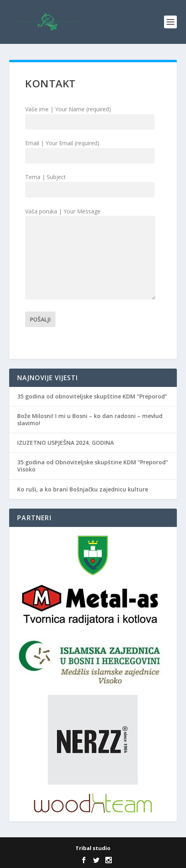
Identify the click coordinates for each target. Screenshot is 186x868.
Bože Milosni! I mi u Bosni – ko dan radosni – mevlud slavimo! (90, 419)
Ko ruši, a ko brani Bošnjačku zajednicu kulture (83, 489)
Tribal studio (93, 848)
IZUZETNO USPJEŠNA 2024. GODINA (65, 443)
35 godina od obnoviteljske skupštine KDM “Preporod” (92, 396)
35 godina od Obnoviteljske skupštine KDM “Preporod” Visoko (93, 466)
